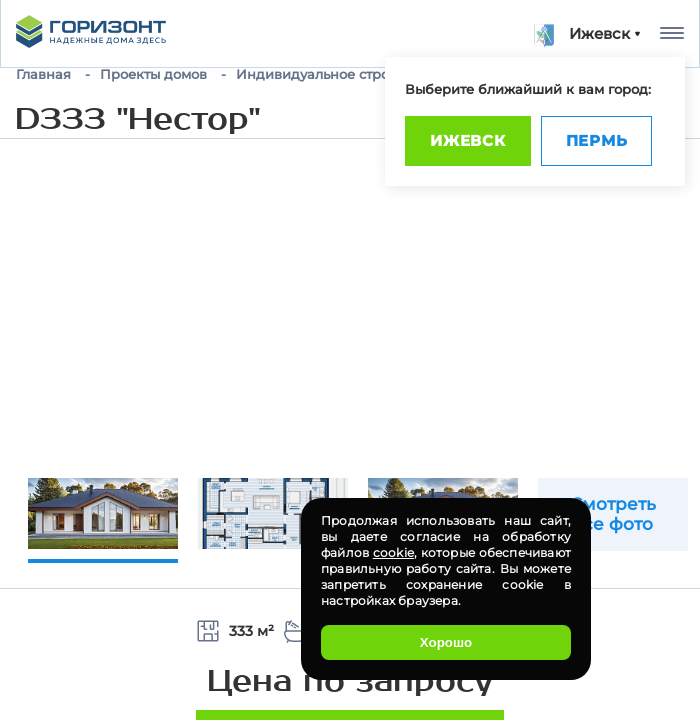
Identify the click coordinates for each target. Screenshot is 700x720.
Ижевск (468, 140)
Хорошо (446, 642)
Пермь (597, 140)
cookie (393, 552)
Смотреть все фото (613, 514)
